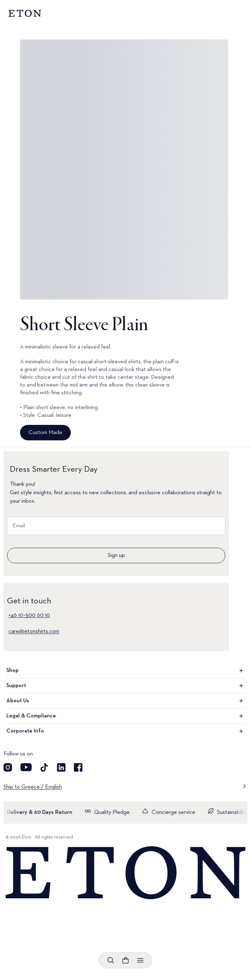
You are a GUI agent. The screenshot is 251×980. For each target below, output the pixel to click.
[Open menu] (140, 960)
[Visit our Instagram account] (8, 767)
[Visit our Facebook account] (78, 767)
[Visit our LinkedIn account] (61, 767)
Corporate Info (125, 731)
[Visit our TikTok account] (44, 767)
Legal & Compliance (125, 716)
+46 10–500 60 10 (29, 615)
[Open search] (111, 960)
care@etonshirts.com (34, 632)
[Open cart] (126, 960)
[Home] (125, 873)
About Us (125, 701)
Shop (125, 671)
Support (125, 686)
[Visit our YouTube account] (26, 767)
